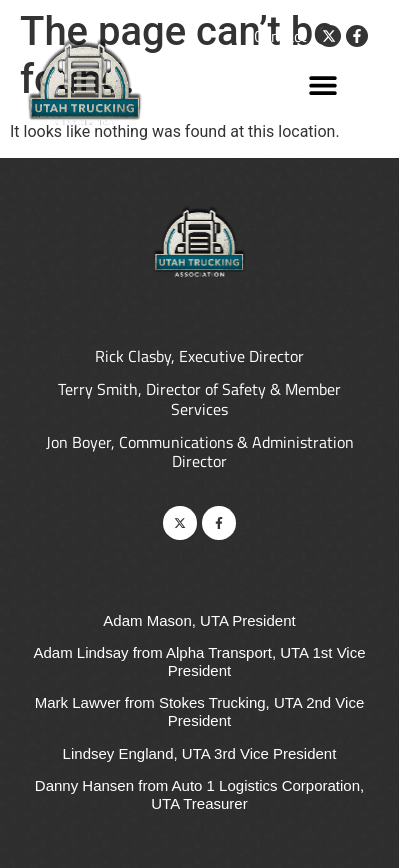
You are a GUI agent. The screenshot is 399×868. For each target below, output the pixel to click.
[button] (323, 84)
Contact (280, 36)
